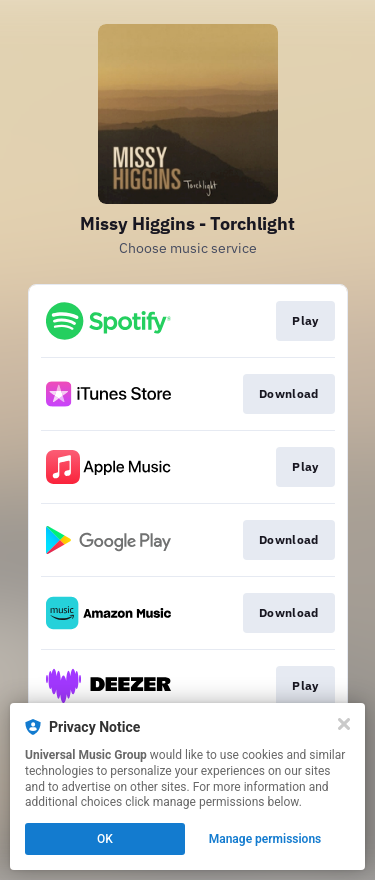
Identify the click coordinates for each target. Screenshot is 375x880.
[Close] (344, 724)
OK (105, 839)
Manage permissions (265, 839)
